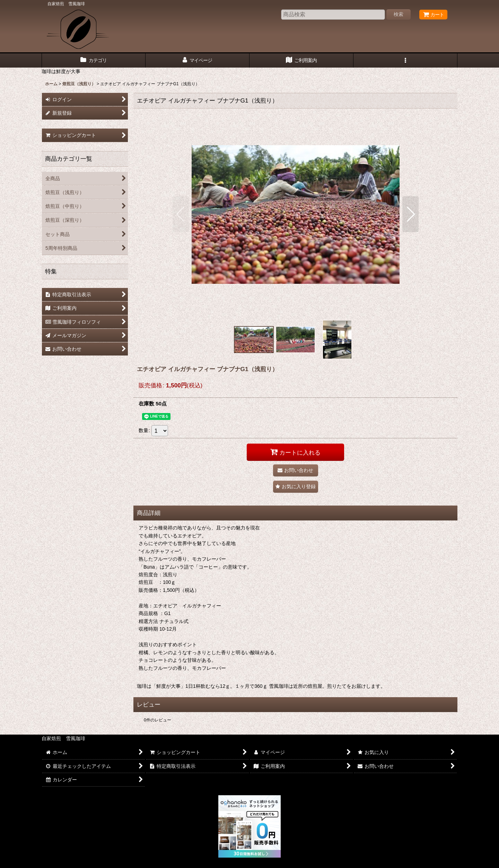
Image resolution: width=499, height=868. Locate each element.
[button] (405, 60)
